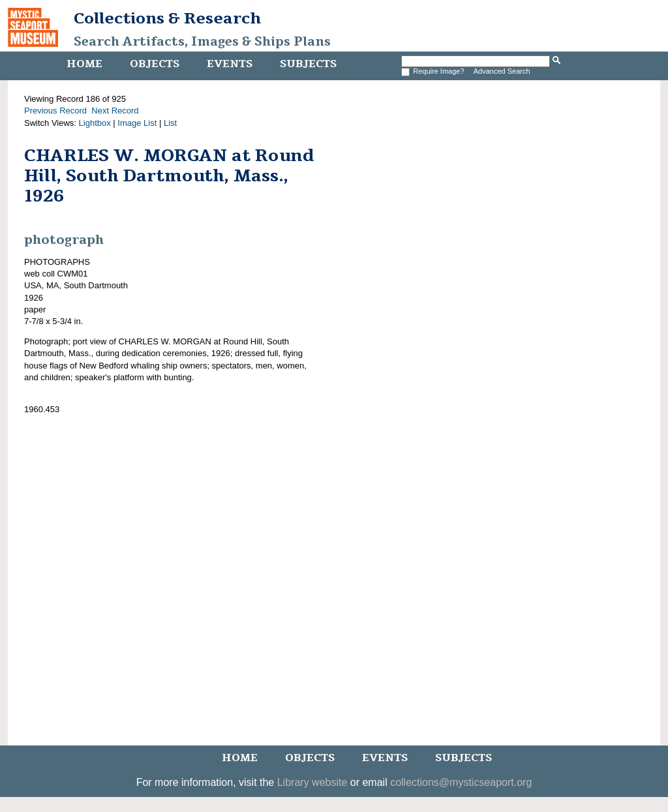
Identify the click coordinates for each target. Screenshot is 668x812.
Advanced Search (502, 71)
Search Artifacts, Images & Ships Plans (202, 42)
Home (84, 64)
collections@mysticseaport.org (461, 782)
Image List (137, 123)
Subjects (308, 64)
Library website (312, 782)
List (170, 123)
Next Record (115, 111)
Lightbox (95, 123)
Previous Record (55, 111)
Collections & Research (167, 18)
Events (230, 64)
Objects (155, 64)
